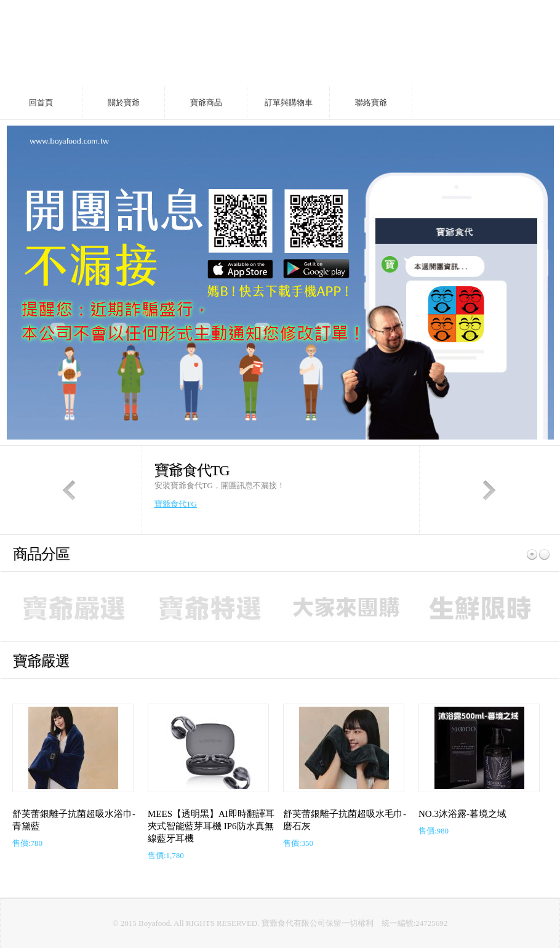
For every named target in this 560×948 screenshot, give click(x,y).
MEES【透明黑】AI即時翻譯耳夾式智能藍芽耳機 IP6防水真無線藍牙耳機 (211, 826)
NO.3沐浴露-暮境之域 (462, 814)
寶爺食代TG (176, 504)
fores (138, 43)
